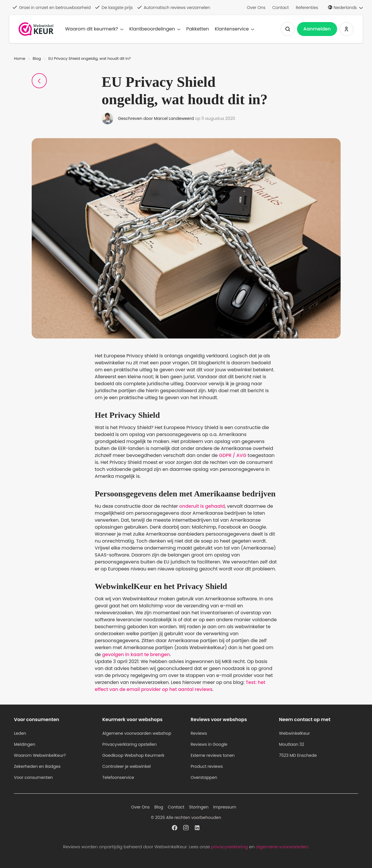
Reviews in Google (209, 744)
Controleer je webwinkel (127, 766)
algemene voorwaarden (282, 847)
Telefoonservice (118, 777)
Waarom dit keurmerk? (94, 29)
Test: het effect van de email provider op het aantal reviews (180, 686)
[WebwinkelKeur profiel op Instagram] (186, 829)
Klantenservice (235, 29)
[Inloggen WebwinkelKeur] (346, 29)
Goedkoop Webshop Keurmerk (133, 755)
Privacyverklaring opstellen (129, 744)
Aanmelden (317, 29)
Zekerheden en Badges (37, 766)
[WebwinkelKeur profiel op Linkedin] (197, 829)
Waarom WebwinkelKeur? (40, 755)
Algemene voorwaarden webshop (137, 733)
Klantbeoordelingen (155, 29)
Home (20, 58)
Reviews (199, 733)
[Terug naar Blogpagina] (39, 81)
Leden (20, 733)
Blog (37, 58)
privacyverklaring (229, 847)
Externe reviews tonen (213, 755)
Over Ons (256, 8)
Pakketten (198, 29)
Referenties (307, 8)
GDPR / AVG (233, 455)
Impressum (225, 807)
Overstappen (204, 777)
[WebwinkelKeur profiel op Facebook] (175, 829)
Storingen (199, 807)
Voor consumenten (33, 777)
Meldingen (25, 744)
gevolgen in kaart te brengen (136, 654)
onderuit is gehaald (202, 506)
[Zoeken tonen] (288, 29)
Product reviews (207, 766)
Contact (281, 8)
